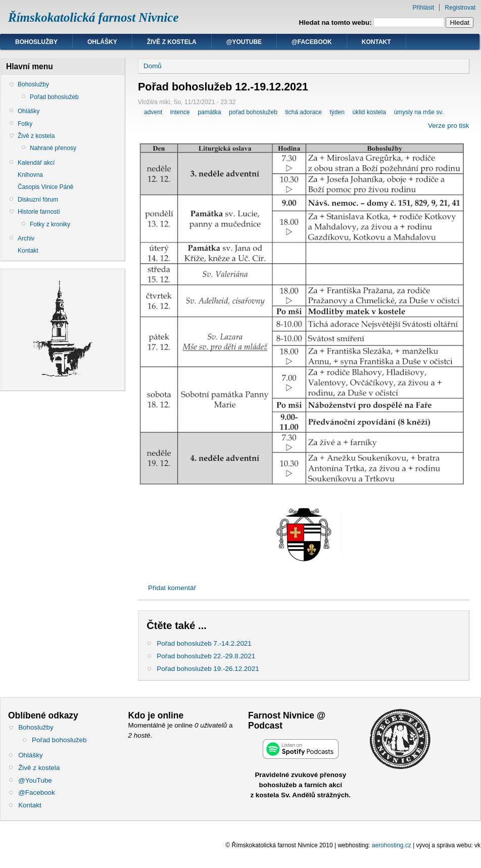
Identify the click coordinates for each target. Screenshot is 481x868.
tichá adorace (303, 112)
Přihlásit (424, 8)
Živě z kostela (172, 42)
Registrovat (460, 8)
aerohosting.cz (392, 845)
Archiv (26, 238)
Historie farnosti (39, 212)
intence (180, 112)
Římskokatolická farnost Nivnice (93, 17)
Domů (153, 66)
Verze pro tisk (448, 126)
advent (153, 112)
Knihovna (30, 175)
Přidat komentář (172, 588)
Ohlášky (102, 42)
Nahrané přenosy (53, 148)
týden (337, 112)
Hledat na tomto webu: (336, 22)
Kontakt (376, 42)
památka (209, 112)
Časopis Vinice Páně (46, 187)
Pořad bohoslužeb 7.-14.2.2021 (204, 643)
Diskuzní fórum (38, 200)
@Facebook (312, 42)
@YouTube (244, 42)
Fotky (25, 124)
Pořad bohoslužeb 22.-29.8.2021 (206, 656)
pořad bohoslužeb (253, 112)
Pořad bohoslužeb (54, 97)
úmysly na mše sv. (418, 112)
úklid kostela (369, 112)
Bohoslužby (36, 42)
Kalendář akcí (36, 163)
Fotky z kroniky (50, 224)
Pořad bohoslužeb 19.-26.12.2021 (208, 669)
